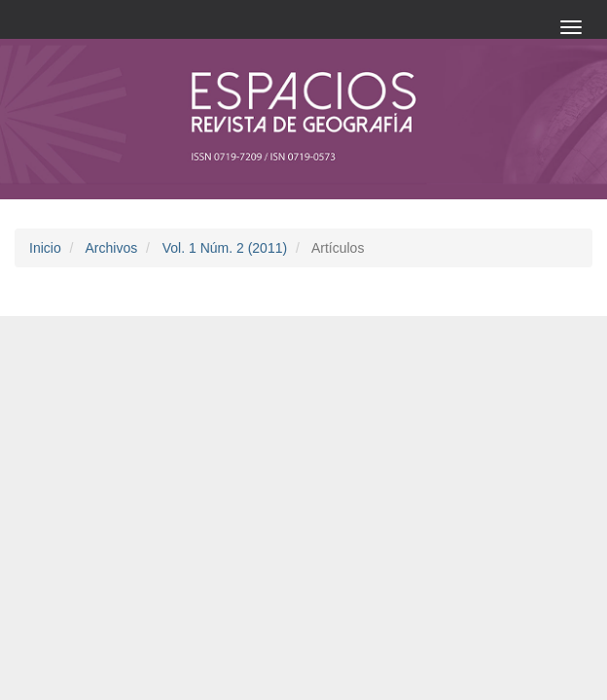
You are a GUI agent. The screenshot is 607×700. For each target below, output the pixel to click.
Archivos (111, 248)
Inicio (45, 248)
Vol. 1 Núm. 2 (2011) (225, 248)
